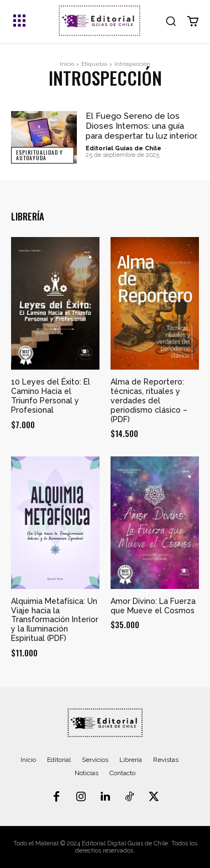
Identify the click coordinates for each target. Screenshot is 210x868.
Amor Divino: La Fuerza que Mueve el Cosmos (153, 606)
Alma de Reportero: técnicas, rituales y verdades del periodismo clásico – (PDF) (149, 400)
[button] (171, 21)
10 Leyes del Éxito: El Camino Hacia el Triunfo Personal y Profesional (51, 396)
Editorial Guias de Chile (124, 148)
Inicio (67, 64)
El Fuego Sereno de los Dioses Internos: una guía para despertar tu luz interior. (142, 126)
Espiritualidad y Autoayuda (40, 155)
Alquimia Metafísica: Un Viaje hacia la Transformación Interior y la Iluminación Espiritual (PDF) (55, 620)
